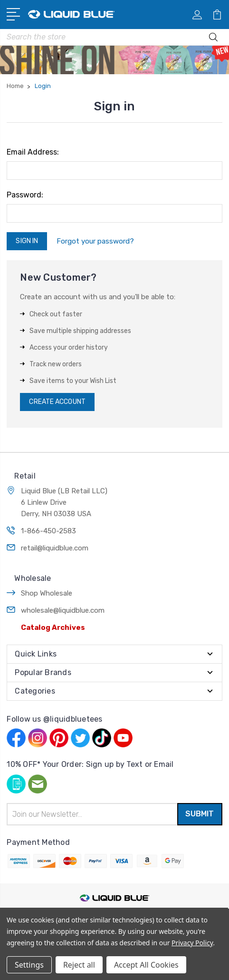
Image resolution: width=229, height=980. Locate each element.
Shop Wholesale (47, 593)
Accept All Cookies (146, 965)
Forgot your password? (95, 241)
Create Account (57, 402)
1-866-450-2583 (48, 531)
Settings (29, 965)
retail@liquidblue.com (55, 548)
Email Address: (33, 152)
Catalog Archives (53, 627)
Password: (25, 195)
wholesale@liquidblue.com (63, 610)
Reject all (79, 965)
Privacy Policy (192, 943)
